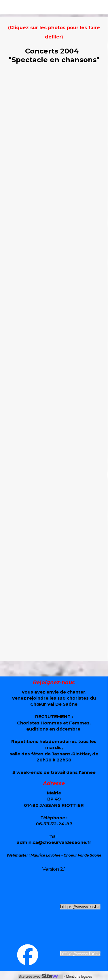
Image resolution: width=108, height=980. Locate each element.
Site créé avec (41, 977)
